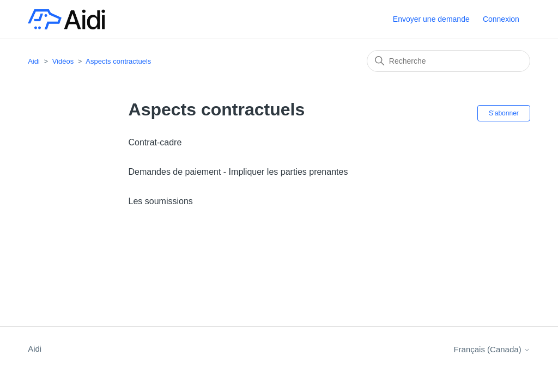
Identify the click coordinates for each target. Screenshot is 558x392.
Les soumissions (161, 201)
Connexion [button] (501, 19)
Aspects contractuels (118, 61)
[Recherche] (448, 61)
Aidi (34, 61)
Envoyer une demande (431, 19)
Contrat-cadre (155, 142)
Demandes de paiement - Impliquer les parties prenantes (238, 172)
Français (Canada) (492, 349)
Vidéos (63, 61)
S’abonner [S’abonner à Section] (504, 113)
